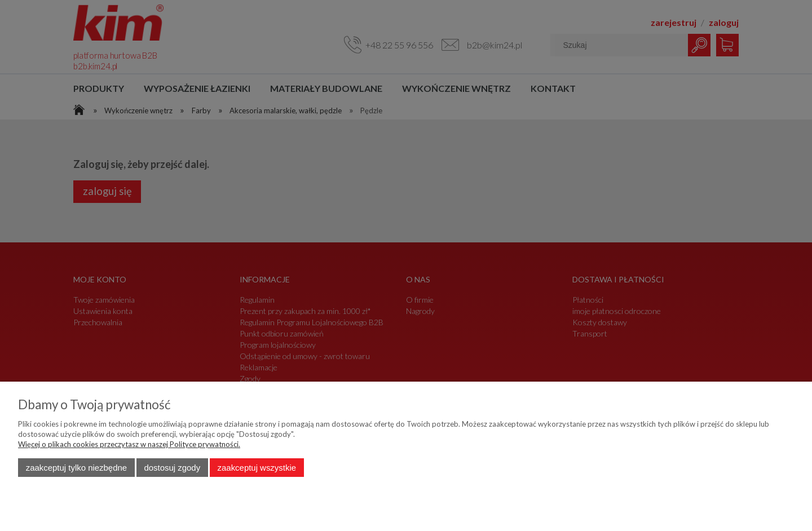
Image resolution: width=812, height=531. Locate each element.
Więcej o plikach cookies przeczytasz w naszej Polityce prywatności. (129, 444)
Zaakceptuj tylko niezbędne (76, 468)
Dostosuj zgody (172, 468)
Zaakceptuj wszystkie (257, 468)
